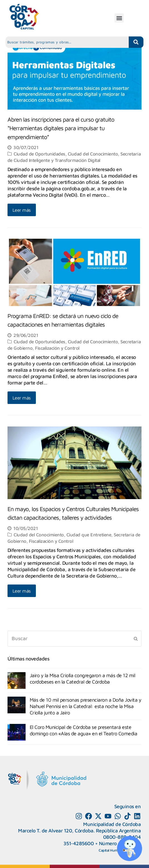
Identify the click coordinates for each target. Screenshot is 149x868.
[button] (119, 18)
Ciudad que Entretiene (89, 535)
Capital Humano (111, 850)
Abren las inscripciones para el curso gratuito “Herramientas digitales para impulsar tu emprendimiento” (61, 128)
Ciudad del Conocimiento (93, 154)
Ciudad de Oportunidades (39, 154)
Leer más (22, 210)
